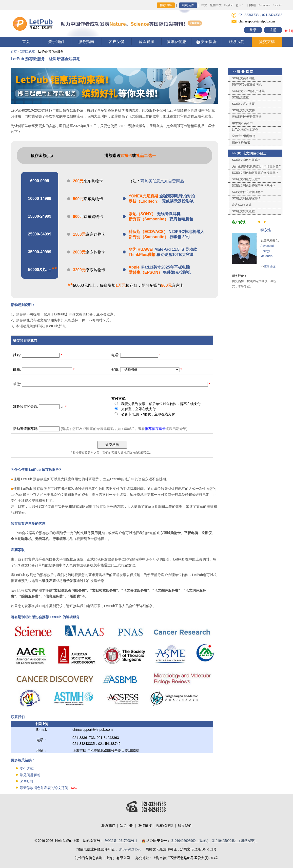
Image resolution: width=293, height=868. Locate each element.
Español (278, 5)
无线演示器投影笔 (161, 201)
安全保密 (206, 42)
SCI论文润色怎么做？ (246, 179)
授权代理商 (165, 826)
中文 (204, 5)
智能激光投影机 (160, 272)
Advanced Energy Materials (267, 251)
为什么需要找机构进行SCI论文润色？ (257, 166)
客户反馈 (116, 42)
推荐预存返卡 (155, 429)
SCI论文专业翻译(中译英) (249, 91)
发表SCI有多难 (242, 205)
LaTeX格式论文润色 (245, 130)
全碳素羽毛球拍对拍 (162, 196)
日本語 (252, 5)
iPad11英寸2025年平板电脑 (159, 267)
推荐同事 (166, 5)
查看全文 (270, 267)
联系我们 (237, 42)
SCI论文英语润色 (243, 78)
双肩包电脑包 (161, 219)
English (229, 5)
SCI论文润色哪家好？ (246, 198)
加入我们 (185, 826)
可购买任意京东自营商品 (162, 181)
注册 (273, 30)
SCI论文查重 (240, 97)
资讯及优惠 (176, 42)
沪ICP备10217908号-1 (121, 841)
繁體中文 (216, 5)
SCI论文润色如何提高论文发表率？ (255, 173)
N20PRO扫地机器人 (166, 232)
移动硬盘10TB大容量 (161, 255)
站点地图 (127, 826)
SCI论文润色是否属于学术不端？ (254, 186)
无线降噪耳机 (155, 214)
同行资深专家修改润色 (247, 85)
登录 (253, 30)
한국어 (240, 5)
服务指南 (86, 42)
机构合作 (188, 5)
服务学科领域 (241, 142)
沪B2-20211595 (130, 849)
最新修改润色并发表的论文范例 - (48, 788)
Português (264, 5)
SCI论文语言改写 (243, 104)
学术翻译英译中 (242, 123)
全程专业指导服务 (244, 136)
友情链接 (145, 826)
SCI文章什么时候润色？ (248, 192)
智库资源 (146, 42)
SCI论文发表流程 (243, 211)
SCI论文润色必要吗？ (246, 160)
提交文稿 (267, 42)
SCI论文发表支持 (243, 110)
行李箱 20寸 (160, 237)
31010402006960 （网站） (191, 841)
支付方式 (27, 769)
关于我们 (56, 42)
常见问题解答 (30, 775)
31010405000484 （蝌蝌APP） (235, 841)
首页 (26, 42)
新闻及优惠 (27, 52)
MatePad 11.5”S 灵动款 (163, 249)
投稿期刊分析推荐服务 (247, 117)
